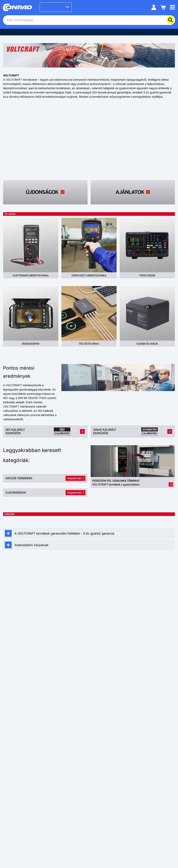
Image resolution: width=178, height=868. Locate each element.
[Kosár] (163, 7)
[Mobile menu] (172, 7)
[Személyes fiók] (154, 7)
